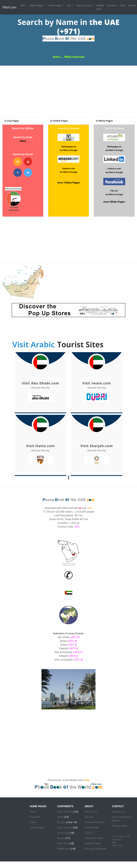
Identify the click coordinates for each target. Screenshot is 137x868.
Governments (37, 828)
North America (65, 812)
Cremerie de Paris (95, 822)
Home (33, 812)
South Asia (63, 833)
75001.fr (89, 833)
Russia (61, 838)
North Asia (63, 843)
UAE (23, 5)
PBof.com (9, 7)
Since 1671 (91, 812)
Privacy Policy (120, 826)
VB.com (89, 817)
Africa (60, 817)
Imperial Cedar (93, 843)
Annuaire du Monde (95, 849)
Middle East (100, 7)
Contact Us (118, 812)
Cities (122, 5)
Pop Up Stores (84, 5)
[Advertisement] (68, 87)
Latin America (65, 828)
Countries (112, 5)
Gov (69, 5)
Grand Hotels (92, 828)
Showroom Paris (94, 838)
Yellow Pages (55, 5)
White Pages (37, 5)
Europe (61, 822)
